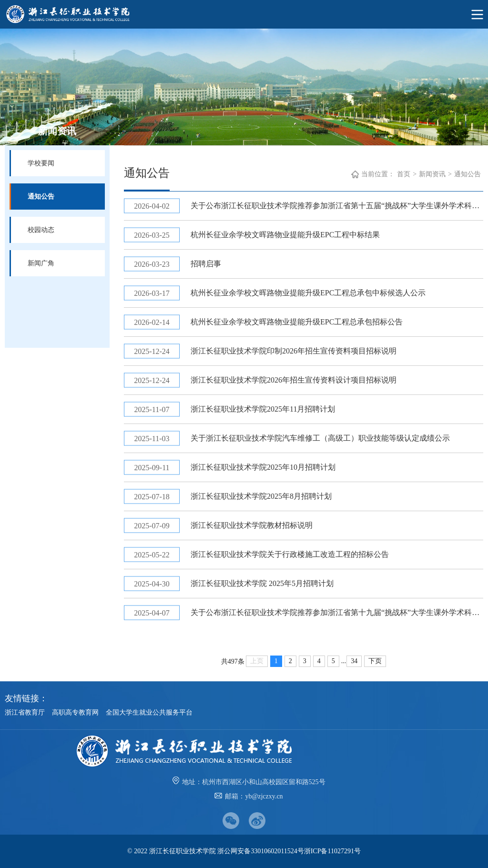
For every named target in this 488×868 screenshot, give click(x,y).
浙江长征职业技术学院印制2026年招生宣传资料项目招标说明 (294, 351)
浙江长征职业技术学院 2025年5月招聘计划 (262, 583)
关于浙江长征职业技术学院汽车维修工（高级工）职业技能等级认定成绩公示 (320, 438)
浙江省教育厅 (25, 712)
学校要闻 (41, 163)
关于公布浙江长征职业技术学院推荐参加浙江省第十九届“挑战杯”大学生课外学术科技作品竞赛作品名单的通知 (337, 612)
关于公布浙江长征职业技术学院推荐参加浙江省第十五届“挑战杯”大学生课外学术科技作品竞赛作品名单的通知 (337, 206)
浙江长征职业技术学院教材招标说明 (252, 525)
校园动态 (41, 230)
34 (354, 661)
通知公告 (41, 197)
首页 (404, 174)
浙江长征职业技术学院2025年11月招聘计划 (263, 409)
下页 (375, 661)
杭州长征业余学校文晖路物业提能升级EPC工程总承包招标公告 (297, 322)
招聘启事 (206, 264)
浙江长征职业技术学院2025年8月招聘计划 (261, 496)
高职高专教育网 (75, 712)
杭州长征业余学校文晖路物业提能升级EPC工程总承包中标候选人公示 (308, 293)
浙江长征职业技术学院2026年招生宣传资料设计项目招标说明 (294, 380)
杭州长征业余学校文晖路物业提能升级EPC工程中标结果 (285, 235)
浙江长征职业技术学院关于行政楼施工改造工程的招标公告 (290, 554)
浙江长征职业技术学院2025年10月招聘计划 (263, 467)
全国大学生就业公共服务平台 (149, 712)
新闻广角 (41, 263)
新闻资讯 (432, 174)
